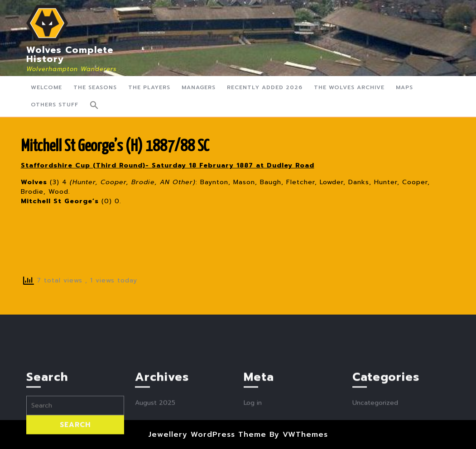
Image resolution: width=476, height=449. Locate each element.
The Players (149, 87)
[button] (94, 105)
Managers (199, 87)
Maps (404, 87)
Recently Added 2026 (265, 87)
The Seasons (95, 87)
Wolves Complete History (70, 54)
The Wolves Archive (349, 87)
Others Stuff (55, 105)
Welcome (46, 87)
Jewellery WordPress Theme (207, 435)
